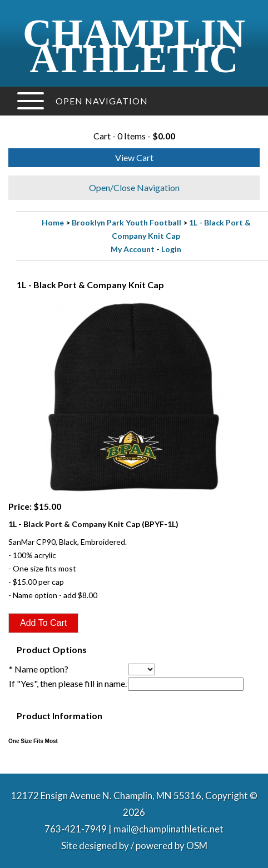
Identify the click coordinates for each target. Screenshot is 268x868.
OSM (197, 846)
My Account (133, 249)
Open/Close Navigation (134, 187)
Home (53, 222)
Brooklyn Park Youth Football (126, 222)
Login (171, 249)
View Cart (134, 157)
